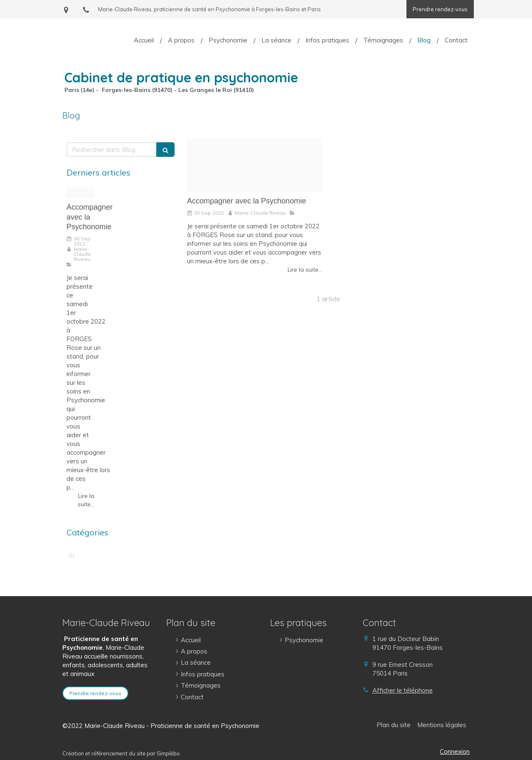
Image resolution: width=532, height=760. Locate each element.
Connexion (455, 751)
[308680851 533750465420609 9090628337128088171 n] (255, 165)
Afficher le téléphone (403, 690)
